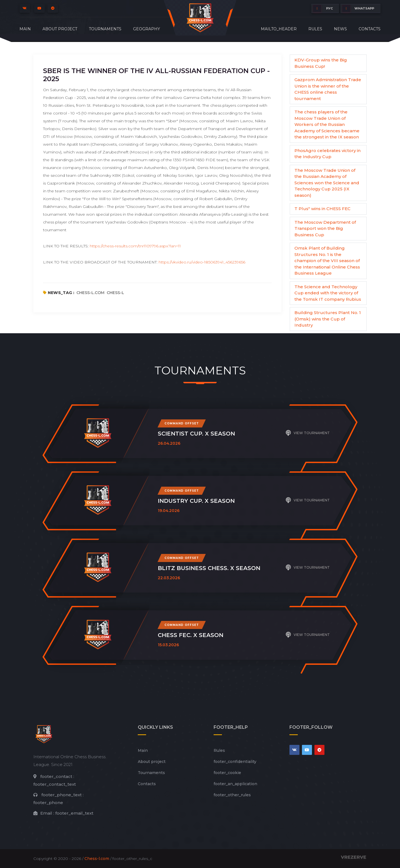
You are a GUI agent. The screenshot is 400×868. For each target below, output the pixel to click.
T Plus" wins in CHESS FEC (322, 209)
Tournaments (105, 29)
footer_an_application (235, 784)
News (340, 29)
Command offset (182, 423)
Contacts (370, 29)
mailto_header (279, 29)
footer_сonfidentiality (235, 762)
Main (25, 29)
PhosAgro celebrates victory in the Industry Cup (327, 154)
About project (60, 29)
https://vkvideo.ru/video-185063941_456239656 (202, 262)
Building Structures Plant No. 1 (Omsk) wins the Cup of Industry (328, 319)
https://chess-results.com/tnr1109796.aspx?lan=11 (135, 246)
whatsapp (358, 8)
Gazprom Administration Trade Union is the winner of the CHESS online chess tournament (328, 89)
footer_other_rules (232, 795)
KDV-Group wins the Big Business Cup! (321, 63)
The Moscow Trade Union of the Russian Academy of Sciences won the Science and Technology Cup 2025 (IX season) (327, 183)
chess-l (115, 293)
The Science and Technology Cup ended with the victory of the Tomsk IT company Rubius (328, 293)
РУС (323, 8)
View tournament (308, 433)
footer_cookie (227, 773)
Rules (315, 29)
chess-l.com (90, 293)
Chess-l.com (97, 859)
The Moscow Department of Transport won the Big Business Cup (325, 228)
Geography (147, 29)
